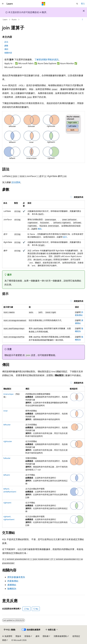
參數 (6, 46)
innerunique (8, 394)
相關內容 (8, 53)
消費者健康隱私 (60, 636)
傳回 (6, 49)
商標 (4, 640)
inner (6, 411)
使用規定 (76, 636)
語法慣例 (16, 182)
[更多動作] (82, 20)
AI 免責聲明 (7, 636)
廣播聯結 (12, 585)
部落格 (27, 636)
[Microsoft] (43, 4)
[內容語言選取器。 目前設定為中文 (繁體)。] (10, 630)
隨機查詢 (12, 589)
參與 (37, 636)
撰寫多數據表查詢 (16, 577)
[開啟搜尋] (77, 4)
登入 (83, 4)
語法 (6, 42)
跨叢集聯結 (13, 581)
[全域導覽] (3, 4)
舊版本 (18, 636)
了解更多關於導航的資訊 (47, 59)
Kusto (14, 19)
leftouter (7, 425)
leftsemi (7, 475)
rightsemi (7, 503)
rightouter (8, 441)
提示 (65, 237)
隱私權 (46, 636)
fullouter (7, 458)
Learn (5, 19)
